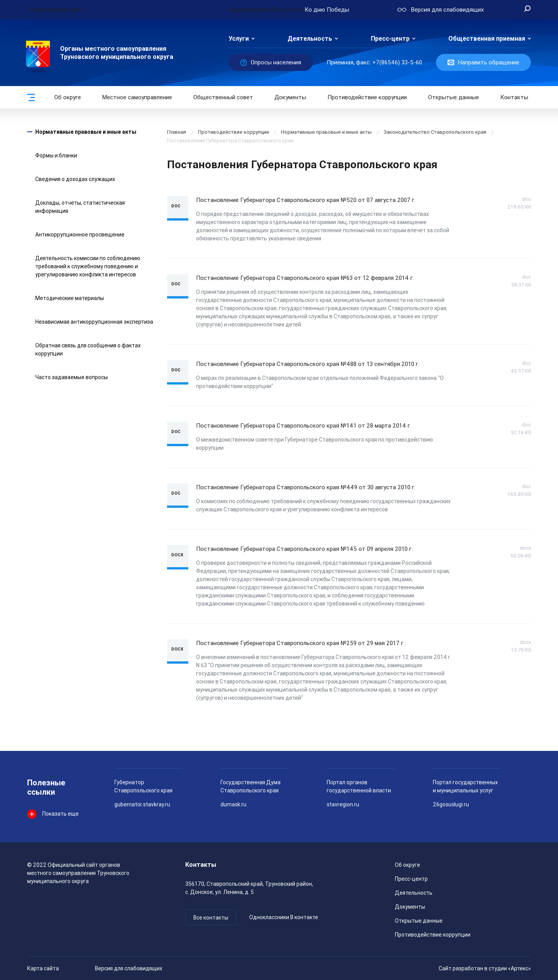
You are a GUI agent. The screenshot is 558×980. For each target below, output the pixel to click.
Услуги (239, 39)
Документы (290, 97)
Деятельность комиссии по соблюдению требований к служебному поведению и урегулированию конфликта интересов (88, 266)
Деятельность (310, 39)
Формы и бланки (56, 155)
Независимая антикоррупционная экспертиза (94, 322)
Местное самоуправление (137, 97)
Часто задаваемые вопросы (71, 377)
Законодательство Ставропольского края (435, 132)
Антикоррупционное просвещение (80, 235)
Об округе (68, 97)
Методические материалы (70, 298)
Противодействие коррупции (367, 97)
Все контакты (211, 918)
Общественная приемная (487, 39)
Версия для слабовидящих (129, 968)
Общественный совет (223, 97)
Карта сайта (43, 968)
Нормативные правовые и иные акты (86, 132)
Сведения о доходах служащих (75, 179)
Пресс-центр (390, 39)
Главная (177, 132)
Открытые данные (419, 921)
